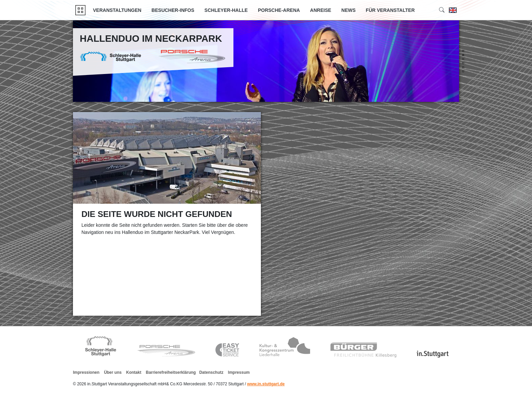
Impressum (239, 372)
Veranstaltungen (117, 10)
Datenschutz (211, 372)
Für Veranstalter (390, 10)
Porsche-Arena (279, 10)
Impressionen (86, 372)
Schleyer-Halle (226, 10)
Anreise (321, 10)
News (348, 10)
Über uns (113, 372)
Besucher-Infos (173, 10)
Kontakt (134, 372)
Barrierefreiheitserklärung (171, 372)
